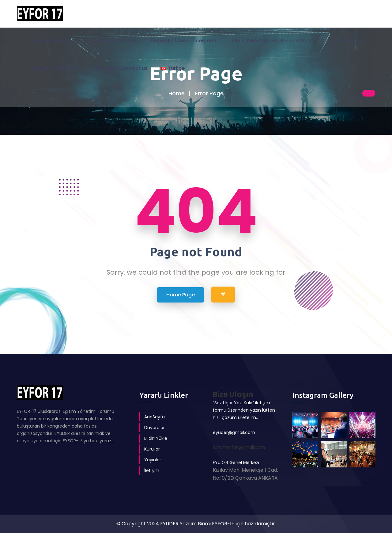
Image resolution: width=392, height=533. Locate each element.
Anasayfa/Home (51, 41)
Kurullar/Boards (346, 41)
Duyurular (155, 428)
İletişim (152, 470)
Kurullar (152, 449)
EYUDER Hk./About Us (111, 41)
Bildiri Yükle (156, 438)
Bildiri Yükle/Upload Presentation (272, 41)
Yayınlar (153, 460)
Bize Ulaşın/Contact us (119, 69)
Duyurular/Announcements (184, 41)
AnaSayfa (155, 417)
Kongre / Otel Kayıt (54, 69)
